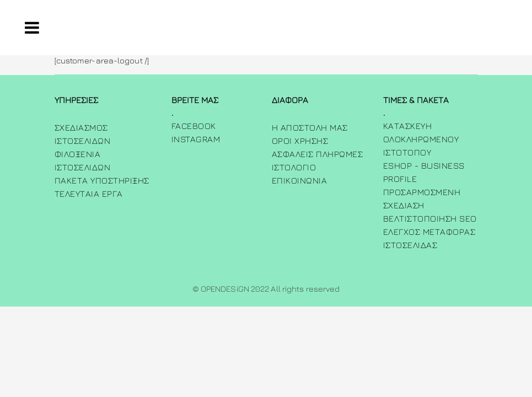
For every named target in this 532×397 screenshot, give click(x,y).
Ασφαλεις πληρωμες (318, 154)
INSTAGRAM (196, 139)
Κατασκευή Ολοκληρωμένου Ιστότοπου (421, 139)
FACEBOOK (194, 126)
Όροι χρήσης (300, 141)
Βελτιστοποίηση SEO (430, 218)
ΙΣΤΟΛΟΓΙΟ (294, 167)
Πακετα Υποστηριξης (102, 180)
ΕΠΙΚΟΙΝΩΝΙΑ (300, 180)
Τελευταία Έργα (89, 194)
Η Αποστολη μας (310, 127)
